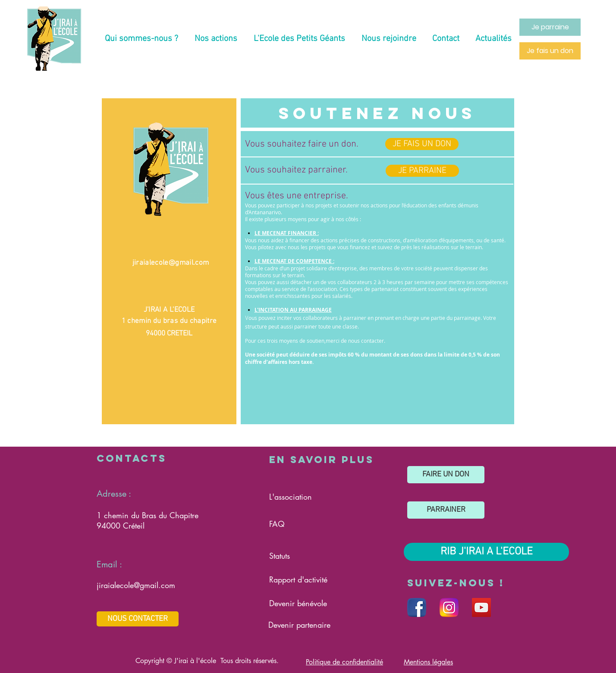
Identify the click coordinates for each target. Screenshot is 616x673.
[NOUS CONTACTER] (138, 619)
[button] (141, 39)
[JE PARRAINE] (422, 171)
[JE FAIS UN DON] (422, 144)
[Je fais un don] (550, 51)
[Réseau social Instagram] (449, 607)
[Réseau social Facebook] (417, 607)
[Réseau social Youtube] (481, 607)
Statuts (280, 556)
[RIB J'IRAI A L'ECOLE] (486, 552)
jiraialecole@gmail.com (171, 263)
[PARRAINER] (446, 510)
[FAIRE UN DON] (446, 475)
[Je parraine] (550, 27)
